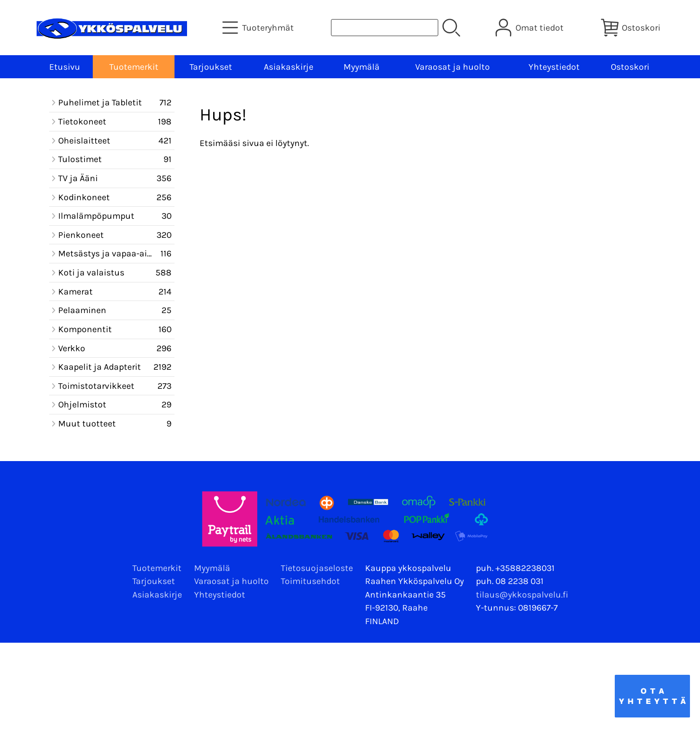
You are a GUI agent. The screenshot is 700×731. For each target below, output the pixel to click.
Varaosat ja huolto (453, 67)
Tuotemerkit (134, 67)
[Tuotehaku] (385, 28)
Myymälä (362, 67)
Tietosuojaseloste (317, 568)
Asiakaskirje (289, 67)
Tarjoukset (211, 67)
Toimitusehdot (310, 581)
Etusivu (65, 67)
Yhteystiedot (554, 67)
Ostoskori (630, 67)
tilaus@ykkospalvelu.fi (522, 595)
